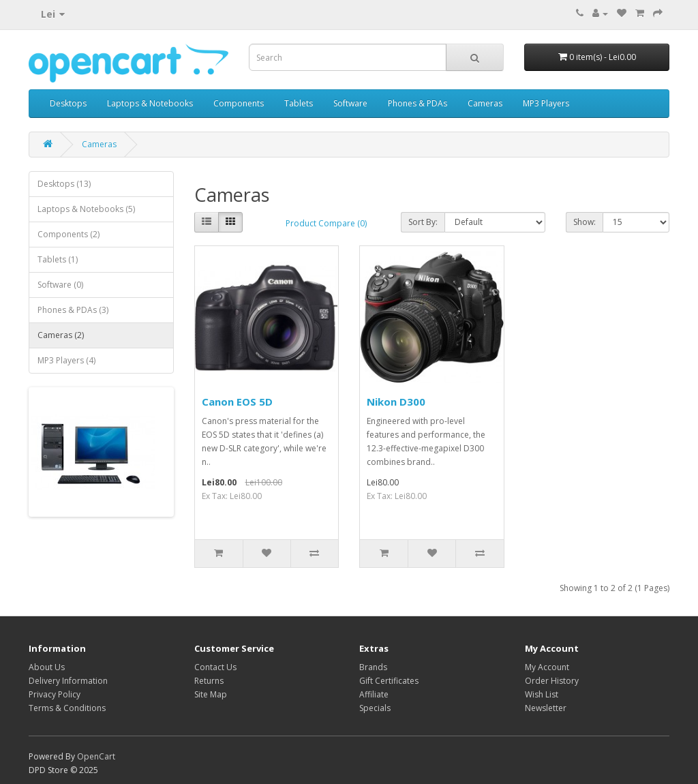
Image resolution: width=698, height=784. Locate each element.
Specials (375, 708)
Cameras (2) (61, 335)
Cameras (485, 103)
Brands (373, 667)
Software (350, 103)
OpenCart (96, 756)
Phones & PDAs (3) (73, 310)
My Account (547, 667)
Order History (552, 681)
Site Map (211, 694)
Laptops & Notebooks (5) (86, 209)
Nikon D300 (396, 402)
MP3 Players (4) (66, 360)
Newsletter (546, 708)
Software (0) (60, 285)
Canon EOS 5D (237, 402)
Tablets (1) (58, 259)
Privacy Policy (55, 694)
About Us (47, 667)
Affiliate (374, 694)
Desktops (68, 103)
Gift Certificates (389, 681)
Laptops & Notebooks (150, 103)
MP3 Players (546, 103)
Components (239, 103)
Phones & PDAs (418, 103)
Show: (585, 222)
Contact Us (215, 667)
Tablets (299, 103)
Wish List (542, 694)
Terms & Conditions (67, 708)
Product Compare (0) (326, 223)
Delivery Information (68, 681)
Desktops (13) (64, 184)
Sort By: (423, 222)
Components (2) (69, 234)
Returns (209, 681)
